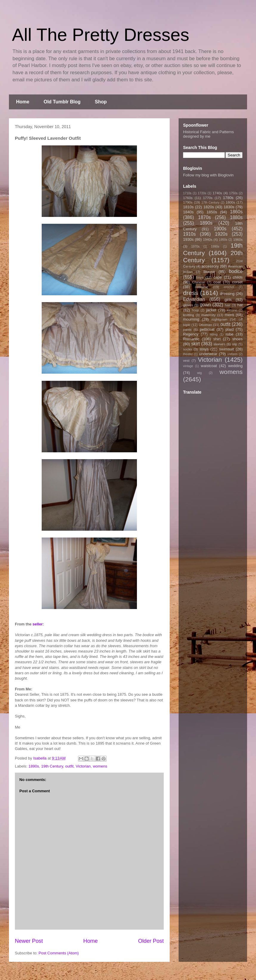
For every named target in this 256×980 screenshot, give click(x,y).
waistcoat (209, 366)
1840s (188, 212)
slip (235, 344)
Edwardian (194, 299)
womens (100, 766)
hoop (195, 310)
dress (191, 293)
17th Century (210, 202)
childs (238, 277)
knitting (189, 315)
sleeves (219, 344)
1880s (237, 217)
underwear (208, 354)
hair (228, 305)
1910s (189, 234)
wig (199, 373)
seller (38, 624)
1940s (208, 239)
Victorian (83, 766)
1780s (228, 198)
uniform (232, 354)
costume (202, 287)
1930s (188, 239)
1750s (233, 193)
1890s (34, 766)
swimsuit (227, 349)
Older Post (151, 941)
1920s (221, 234)
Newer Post (29, 941)
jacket (211, 310)
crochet (229, 287)
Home (23, 102)
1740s (217, 193)
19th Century (52, 766)
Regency (191, 334)
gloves (188, 305)
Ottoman (206, 325)
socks (188, 349)
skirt (195, 344)
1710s (187, 193)
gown (205, 305)
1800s (230, 202)
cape (218, 277)
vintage (188, 366)
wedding (235, 366)
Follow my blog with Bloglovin (208, 175)
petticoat (207, 329)
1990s (215, 247)
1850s (212, 212)
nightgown (220, 319)
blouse (209, 272)
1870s (204, 217)
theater (188, 354)
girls (228, 300)
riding (214, 334)
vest (186, 360)
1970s (195, 247)
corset (237, 282)
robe (230, 334)
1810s (188, 207)
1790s (188, 202)
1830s (229, 207)
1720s (202, 193)
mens (230, 315)
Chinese (199, 282)
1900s (220, 229)
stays (204, 349)
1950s (223, 240)
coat (217, 282)
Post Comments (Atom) (59, 953)
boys (200, 277)
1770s (208, 198)
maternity (208, 315)
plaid (229, 329)
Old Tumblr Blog (62, 102)
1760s (188, 198)
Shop (101, 102)
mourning (191, 319)
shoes (237, 339)
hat (240, 305)
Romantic (191, 339)
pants (187, 329)
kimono (232, 310)
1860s (236, 212)
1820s (209, 207)
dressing (227, 294)
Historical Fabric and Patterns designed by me (209, 134)
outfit (69, 766)
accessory (210, 266)
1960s (238, 239)
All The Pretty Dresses (101, 35)
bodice (236, 271)
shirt (217, 339)
